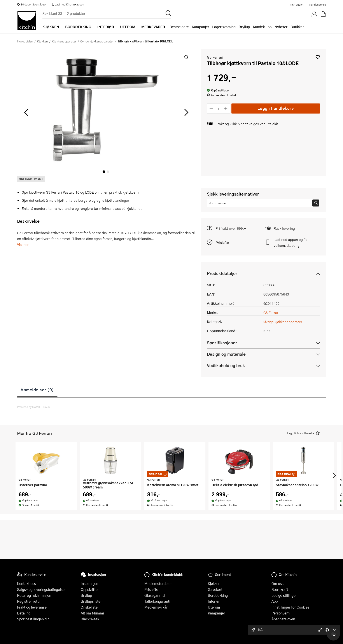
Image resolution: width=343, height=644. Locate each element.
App (275, 601)
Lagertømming (224, 27)
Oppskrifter (90, 589)
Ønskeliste (89, 607)
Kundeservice (318, 5)
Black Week (90, 619)
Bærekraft (280, 589)
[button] (318, 57)
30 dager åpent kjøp (31, 4)
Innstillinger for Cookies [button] (290, 607)
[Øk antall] (226, 108)
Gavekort (215, 589)
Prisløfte (222, 242)
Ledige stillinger (284, 595)
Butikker (297, 27)
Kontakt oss (26, 584)
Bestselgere (179, 27)
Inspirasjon (89, 584)
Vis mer (23, 244)
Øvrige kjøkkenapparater (97, 41)
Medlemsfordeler (158, 584)
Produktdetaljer (222, 273)
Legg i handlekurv (276, 108)
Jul (83, 625)
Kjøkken (42, 41)
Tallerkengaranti (157, 601)
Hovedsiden (25, 41)
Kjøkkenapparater (64, 41)
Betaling (24, 613)
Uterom (214, 607)
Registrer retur (29, 601)
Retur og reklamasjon (34, 595)
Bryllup (244, 27)
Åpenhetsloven (283, 619)
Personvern (281, 613)
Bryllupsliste (91, 601)
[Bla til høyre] (186, 112)
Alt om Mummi (92, 613)
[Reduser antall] (211, 108)
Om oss (277, 584)
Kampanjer (200, 27)
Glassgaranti (155, 595)
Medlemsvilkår (156, 607)
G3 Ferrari (215, 57)
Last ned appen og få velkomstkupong (290, 242)
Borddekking (218, 595)
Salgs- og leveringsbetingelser (41, 589)
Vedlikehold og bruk (226, 365)
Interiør (214, 601)
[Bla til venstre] (26, 112)
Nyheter (281, 27)
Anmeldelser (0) (37, 390)
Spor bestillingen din (33, 619)
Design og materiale (226, 354)
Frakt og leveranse (32, 607)
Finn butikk (297, 5)
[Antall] (219, 108)
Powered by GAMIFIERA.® (34, 407)
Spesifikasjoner (222, 343)
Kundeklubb (262, 27)
